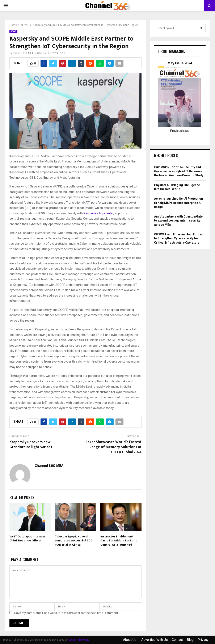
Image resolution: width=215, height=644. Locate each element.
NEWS (13, 31)
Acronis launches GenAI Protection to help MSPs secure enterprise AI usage (178, 203)
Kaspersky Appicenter (98, 213)
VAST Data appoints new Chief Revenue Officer (27, 539)
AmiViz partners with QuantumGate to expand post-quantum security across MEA (178, 221)
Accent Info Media (79, 640)
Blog (190, 640)
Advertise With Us (155, 640)
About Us (130, 640)
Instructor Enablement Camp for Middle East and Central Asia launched (119, 541)
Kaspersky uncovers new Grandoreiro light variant (31, 445)
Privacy (203, 640)
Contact (177, 640)
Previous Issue (180, 131)
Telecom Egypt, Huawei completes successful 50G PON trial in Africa (74, 541)
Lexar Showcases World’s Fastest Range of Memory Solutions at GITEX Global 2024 (114, 447)
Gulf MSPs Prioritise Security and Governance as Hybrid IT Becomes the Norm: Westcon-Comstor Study (179, 171)
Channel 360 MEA (23, 53)
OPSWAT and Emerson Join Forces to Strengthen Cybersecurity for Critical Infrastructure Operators (178, 238)
